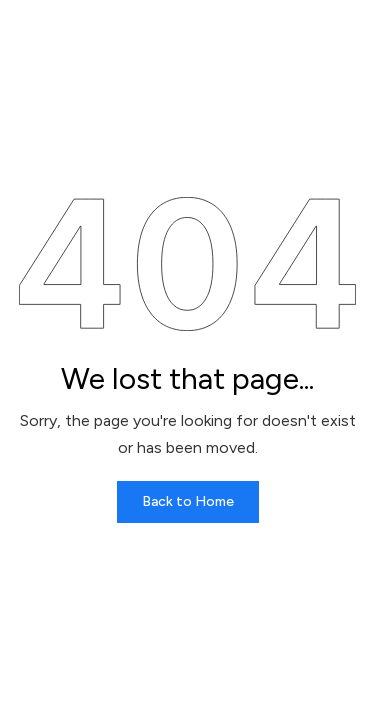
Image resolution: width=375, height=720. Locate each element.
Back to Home (188, 501)
